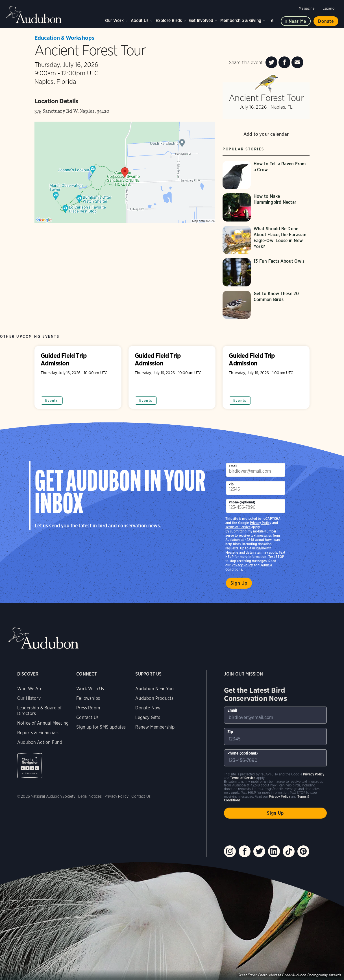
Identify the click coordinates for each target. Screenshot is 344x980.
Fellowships (88, 698)
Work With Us (90, 689)
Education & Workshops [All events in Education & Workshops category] (65, 38)
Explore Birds (169, 20)
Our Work (114, 20)
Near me (298, 21)
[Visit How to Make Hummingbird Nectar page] (266, 207)
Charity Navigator (30, 766)
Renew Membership (155, 727)
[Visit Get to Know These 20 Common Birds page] (266, 305)
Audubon (34, 15)
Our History (29, 698)
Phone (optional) (242, 502)
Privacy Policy (242, 565)
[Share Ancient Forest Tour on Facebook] (284, 62)
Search (273, 20)
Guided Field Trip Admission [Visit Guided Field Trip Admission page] (78, 377)
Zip (231, 484)
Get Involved (201, 20)
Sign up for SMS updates (101, 727)
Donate (326, 21)
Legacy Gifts (148, 717)
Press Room (88, 708)
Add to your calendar (266, 134)
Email (233, 466)
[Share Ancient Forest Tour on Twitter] (271, 62)
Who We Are (30, 689)
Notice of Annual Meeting (43, 723)
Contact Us (87, 717)
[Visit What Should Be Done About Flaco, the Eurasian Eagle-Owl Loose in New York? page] (266, 240)
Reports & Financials (38, 733)
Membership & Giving (241, 20)
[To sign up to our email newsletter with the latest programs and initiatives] (256, 470)
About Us (140, 20)
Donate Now (148, 708)
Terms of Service (238, 527)
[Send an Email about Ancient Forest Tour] (297, 62)
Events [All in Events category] (52, 401)
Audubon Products (154, 698)
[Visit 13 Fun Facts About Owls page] (266, 272)
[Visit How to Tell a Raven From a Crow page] (266, 175)
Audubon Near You (154, 689)
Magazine (307, 8)
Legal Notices (90, 796)
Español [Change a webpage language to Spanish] (329, 8)
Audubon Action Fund (40, 742)
